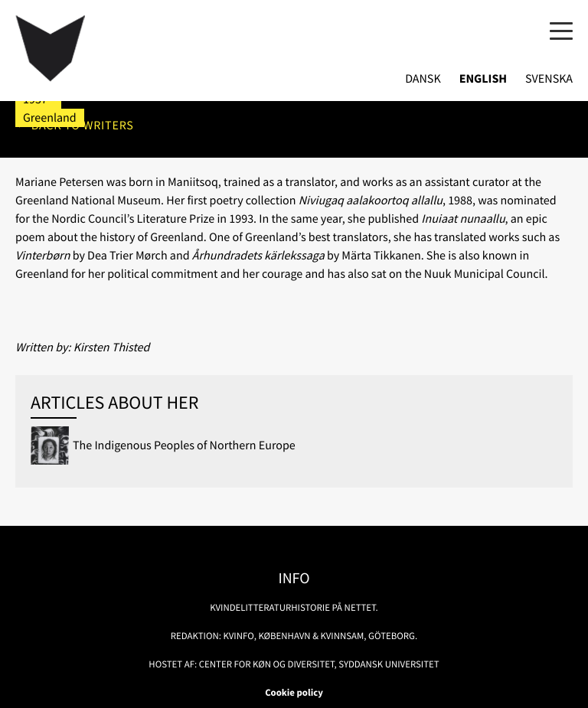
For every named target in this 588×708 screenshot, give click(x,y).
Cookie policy (294, 693)
